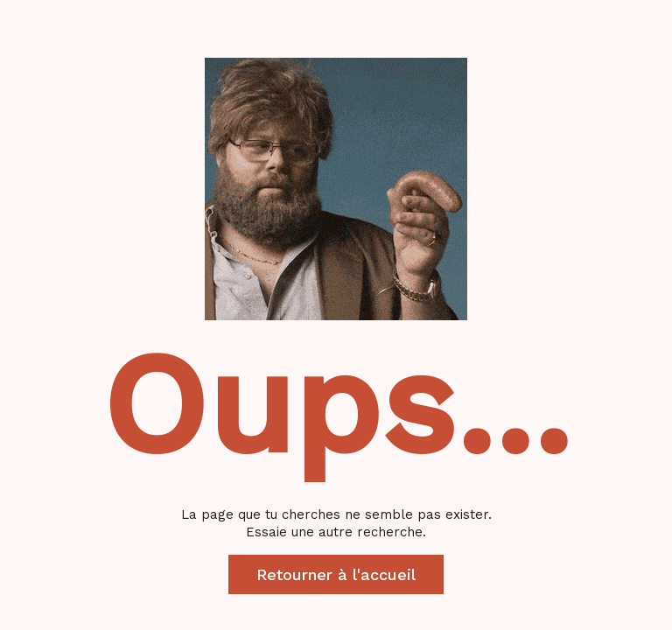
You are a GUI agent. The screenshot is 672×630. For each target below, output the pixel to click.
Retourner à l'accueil (336, 574)
